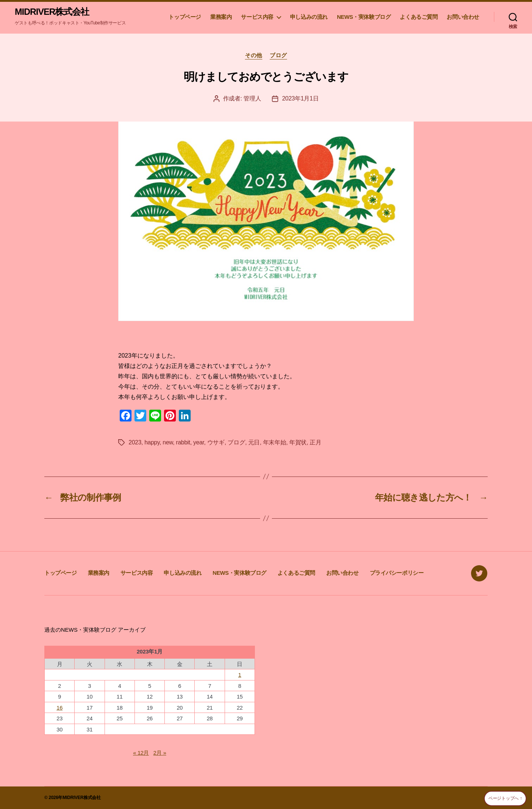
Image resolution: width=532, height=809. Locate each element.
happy (152, 442)
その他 (254, 55)
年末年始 (275, 442)
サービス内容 (257, 17)
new (168, 442)
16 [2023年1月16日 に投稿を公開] (59, 708)
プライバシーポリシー (397, 573)
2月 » (160, 753)
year (199, 442)
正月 (315, 442)
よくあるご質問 (419, 17)
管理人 (252, 98)
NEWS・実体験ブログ (364, 17)
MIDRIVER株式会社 (52, 12)
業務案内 (221, 17)
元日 (254, 442)
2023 (135, 442)
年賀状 (298, 442)
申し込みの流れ (309, 17)
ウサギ (216, 442)
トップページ (185, 17)
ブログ (278, 55)
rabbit (183, 442)
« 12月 (141, 753)
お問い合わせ (463, 17)
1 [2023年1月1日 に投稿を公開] (240, 675)
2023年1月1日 (300, 98)
